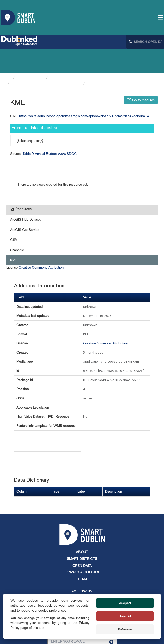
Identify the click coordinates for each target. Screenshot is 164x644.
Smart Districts (82, 534)
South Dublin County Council (78, 53)
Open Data (82, 541)
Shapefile (17, 225)
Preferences (125, 629)
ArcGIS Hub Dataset (25, 195)
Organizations (30, 53)
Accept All (125, 603)
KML (92, 59)
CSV (14, 215)
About (82, 527)
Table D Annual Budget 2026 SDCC (46, 59)
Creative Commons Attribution (41, 243)
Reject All (125, 616)
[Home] (9, 53)
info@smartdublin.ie (45, 592)
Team (82, 554)
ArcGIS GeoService (25, 205)
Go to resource (141, 75)
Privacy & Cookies (82, 548)
